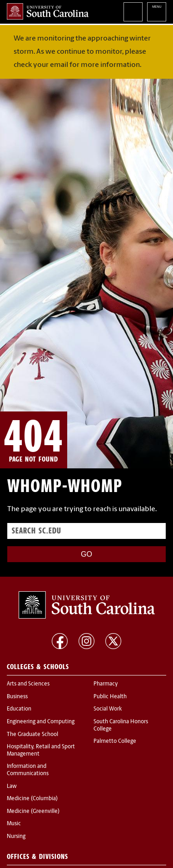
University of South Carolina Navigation (157, 12)
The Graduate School (32, 735)
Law (12, 787)
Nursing (16, 837)
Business (17, 697)
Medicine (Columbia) (32, 799)
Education (19, 709)
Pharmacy (106, 684)
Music (14, 824)
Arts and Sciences (28, 684)
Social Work (108, 709)
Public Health (110, 697)
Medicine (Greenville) (33, 812)
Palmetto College (115, 741)
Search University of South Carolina (133, 12)
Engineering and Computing (41, 722)
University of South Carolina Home (48, 11)
